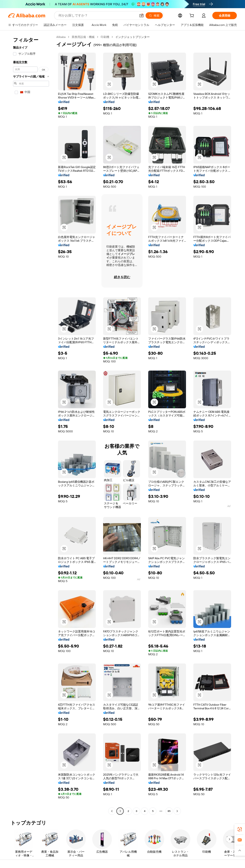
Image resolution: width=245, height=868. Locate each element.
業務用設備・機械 (83, 37)
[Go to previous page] (112, 811)
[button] (141, 15)
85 (169, 811)
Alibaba (61, 37)
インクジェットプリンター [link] (133, 37)
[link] (240, 829)
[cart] (193, 16)
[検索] (154, 15)
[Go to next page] (177, 811)
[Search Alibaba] (97, 15)
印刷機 (105, 37)
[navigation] (31, 425)
